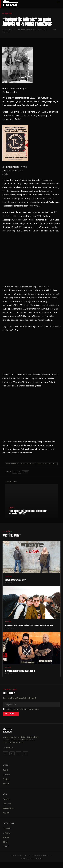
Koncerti (6, 784)
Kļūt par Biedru (8, 808)
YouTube (6, 837)
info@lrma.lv (8, 747)
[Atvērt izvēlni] (59, 4)
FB (15, 472)
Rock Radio (7, 804)
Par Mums (7, 799)
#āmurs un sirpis (12, 464)
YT (19, 753)
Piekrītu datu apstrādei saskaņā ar (21, 709)
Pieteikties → (11, 714)
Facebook (7, 828)
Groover (6, 846)
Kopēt (26, 472)
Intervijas (7, 775)
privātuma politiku (33, 709)
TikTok (5, 842)
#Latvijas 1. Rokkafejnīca (47, 464)
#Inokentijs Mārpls (28, 464)
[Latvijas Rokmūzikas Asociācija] (11, 4)
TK (25, 753)
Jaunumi (9, 14)
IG (12, 753)
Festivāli (6, 779)
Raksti (5, 770)
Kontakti (6, 813)
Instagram (7, 833)
